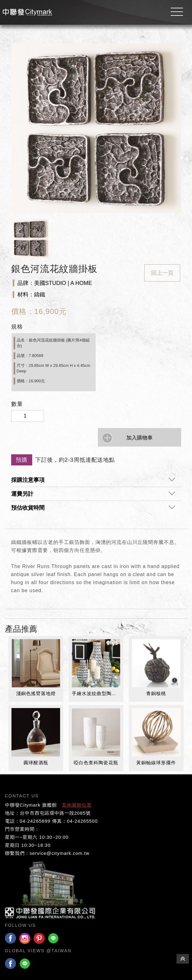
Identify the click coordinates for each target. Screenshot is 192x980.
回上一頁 (162, 273)
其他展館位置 (77, 805)
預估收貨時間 (93, 509)
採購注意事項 (93, 482)
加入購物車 (140, 438)
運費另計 (93, 495)
